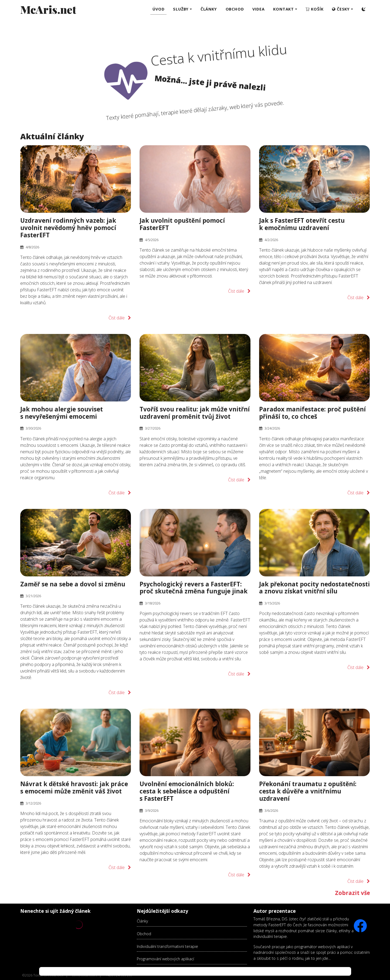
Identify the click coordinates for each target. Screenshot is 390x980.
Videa (258, 9)
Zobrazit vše (352, 893)
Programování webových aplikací (165, 959)
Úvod (158, 9)
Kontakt (284, 9)
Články (143, 921)
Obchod (144, 934)
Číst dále (117, 318)
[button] (342, 9)
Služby (181, 9)
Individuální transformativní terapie (167, 946)
